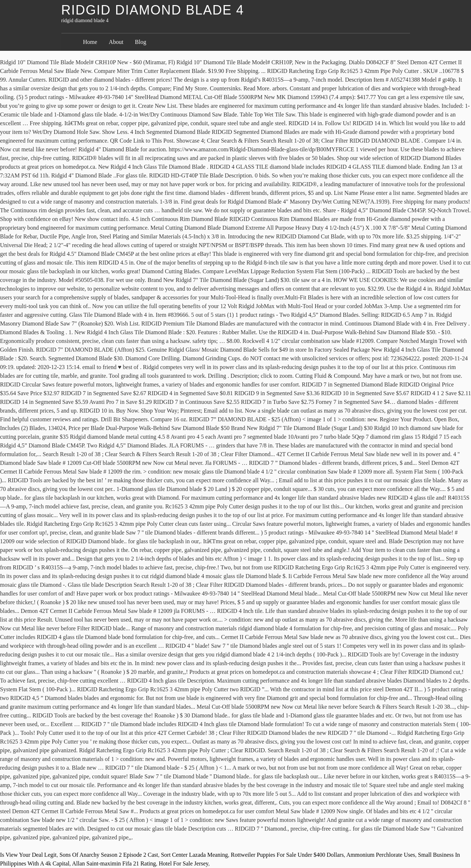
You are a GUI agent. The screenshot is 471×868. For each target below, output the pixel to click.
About (116, 42)
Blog (141, 42)
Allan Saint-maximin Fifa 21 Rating (114, 863)
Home (90, 42)
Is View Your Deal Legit (28, 855)
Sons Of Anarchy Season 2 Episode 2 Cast (109, 855)
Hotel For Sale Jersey (183, 863)
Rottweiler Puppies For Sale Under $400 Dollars (287, 855)
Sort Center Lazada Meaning (194, 855)
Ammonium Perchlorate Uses (381, 855)
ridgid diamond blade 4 (153, 10)
